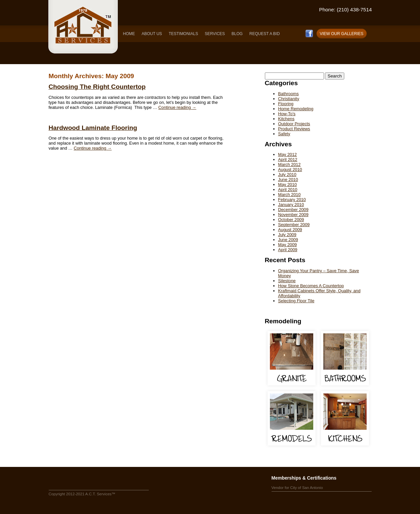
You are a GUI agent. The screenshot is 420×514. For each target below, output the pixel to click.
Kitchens (286, 119)
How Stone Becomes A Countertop (311, 286)
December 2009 (293, 210)
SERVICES (215, 34)
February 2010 (292, 200)
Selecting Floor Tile (296, 301)
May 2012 (288, 154)
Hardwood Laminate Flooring (93, 128)
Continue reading (177, 107)
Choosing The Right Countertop (97, 87)
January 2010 (291, 205)
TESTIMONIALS (183, 34)
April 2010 (288, 190)
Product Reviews (294, 129)
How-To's (287, 114)
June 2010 (288, 180)
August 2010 (290, 169)
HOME (129, 34)
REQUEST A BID (264, 34)
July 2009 (287, 235)
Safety (284, 134)
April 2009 (288, 250)
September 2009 (294, 225)
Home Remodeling (296, 109)
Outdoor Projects (294, 124)
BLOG (237, 34)
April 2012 (288, 159)
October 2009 (291, 220)
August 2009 (290, 230)
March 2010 (290, 195)
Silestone (287, 281)
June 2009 (288, 240)
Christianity (289, 99)
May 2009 (288, 245)
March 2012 (290, 164)
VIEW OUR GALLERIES (342, 34)
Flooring (286, 104)
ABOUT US (152, 34)
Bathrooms (289, 94)
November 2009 (293, 215)
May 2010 (288, 185)
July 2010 (287, 175)
